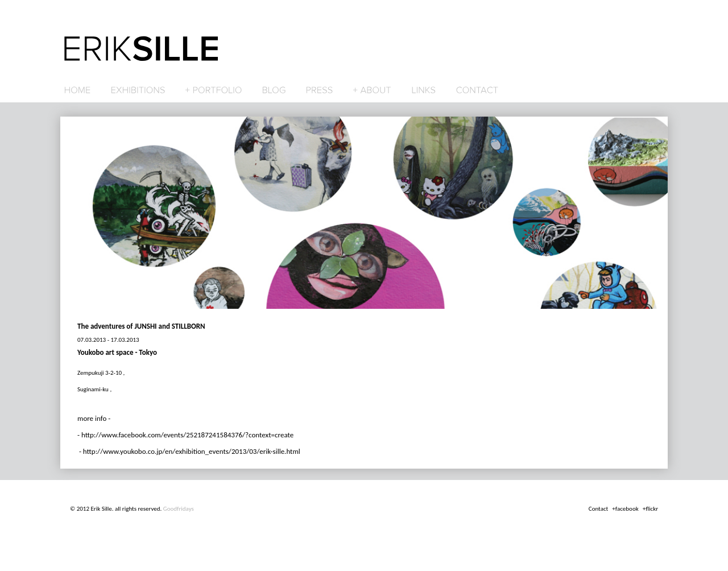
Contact (599, 509)
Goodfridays (179, 509)
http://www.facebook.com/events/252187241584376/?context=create (187, 435)
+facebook (625, 509)
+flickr (650, 509)
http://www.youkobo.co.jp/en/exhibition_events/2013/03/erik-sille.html (192, 451)
